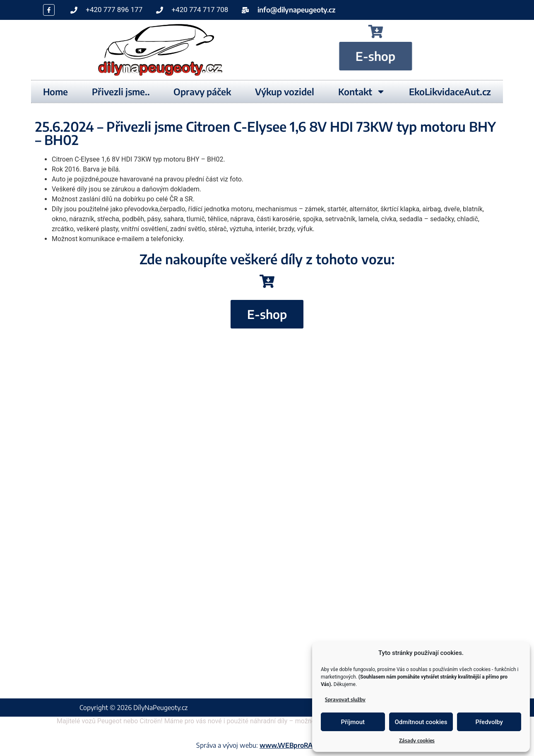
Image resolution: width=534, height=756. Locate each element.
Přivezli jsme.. (121, 92)
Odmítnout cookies (421, 722)
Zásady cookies (417, 740)
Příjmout (353, 722)
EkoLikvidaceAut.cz (450, 92)
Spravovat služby (345, 699)
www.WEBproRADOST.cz (299, 745)
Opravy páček (202, 92)
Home (55, 92)
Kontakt (362, 92)
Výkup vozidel (285, 92)
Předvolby (489, 722)
